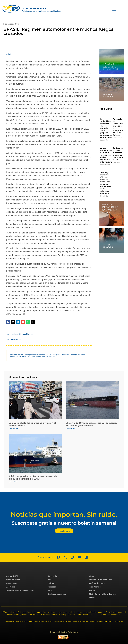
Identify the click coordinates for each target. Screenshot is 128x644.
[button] (8, 322)
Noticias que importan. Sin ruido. (64, 515)
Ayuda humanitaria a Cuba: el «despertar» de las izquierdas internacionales (108, 155)
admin (9, 54)
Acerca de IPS (12, 576)
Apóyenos (11, 587)
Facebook (52, 587)
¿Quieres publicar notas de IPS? (20, 590)
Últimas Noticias (26, 334)
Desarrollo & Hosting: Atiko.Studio (64, 632)
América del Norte (97, 583)
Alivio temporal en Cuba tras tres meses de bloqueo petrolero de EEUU (33, 478)
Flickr (50, 590)
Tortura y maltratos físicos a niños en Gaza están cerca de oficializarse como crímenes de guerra (106, 183)
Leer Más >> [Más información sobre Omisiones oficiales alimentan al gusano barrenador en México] (118, 162)
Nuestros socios (13, 580)
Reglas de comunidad (57, 594)
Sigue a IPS (53, 576)
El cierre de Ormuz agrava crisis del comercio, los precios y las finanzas (91, 424)
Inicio (50, 580)
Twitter (51, 583)
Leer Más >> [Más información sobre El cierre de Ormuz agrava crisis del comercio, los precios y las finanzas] (70, 428)
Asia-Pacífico (95, 587)
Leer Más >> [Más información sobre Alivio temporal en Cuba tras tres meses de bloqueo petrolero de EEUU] (13, 482)
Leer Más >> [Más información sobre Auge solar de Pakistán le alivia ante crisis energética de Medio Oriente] (118, 138)
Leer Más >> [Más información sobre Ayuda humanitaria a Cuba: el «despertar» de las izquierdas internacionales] (105, 165)
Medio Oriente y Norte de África (103, 594)
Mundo (92, 598)
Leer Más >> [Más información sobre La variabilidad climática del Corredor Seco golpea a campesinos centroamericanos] (105, 140)
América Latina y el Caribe (101, 580)
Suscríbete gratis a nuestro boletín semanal (64, 523)
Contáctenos (12, 583)
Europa (92, 590)
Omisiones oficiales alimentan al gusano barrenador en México (118, 154)
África (92, 576)
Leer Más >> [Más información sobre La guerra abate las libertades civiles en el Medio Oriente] (13, 428)
